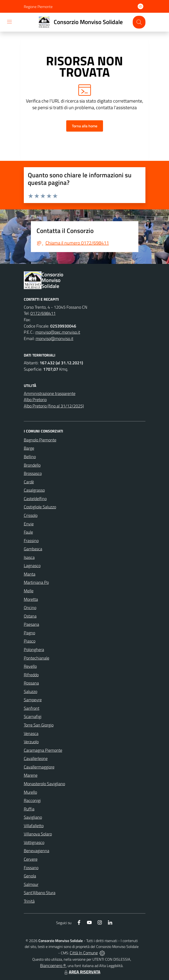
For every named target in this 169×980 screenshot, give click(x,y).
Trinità (29, 901)
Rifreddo (31, 675)
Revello (30, 666)
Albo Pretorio (35, 400)
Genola (30, 876)
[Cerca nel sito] (139, 22)
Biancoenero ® (53, 965)
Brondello (32, 465)
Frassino (31, 541)
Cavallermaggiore (39, 767)
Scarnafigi (33, 716)
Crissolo (31, 515)
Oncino (30, 608)
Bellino (30, 457)
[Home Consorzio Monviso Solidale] (79, 22)
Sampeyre (33, 700)
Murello (30, 792)
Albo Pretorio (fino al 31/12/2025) (54, 406)
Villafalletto (34, 826)
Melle (29, 591)
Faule (28, 532)
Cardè (29, 482)
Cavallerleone (36, 758)
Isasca (29, 557)
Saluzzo (31, 691)
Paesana (31, 624)
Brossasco (33, 473)
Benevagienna (37, 851)
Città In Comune (84, 953)
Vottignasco (34, 842)
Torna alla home (85, 126)
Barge (29, 448)
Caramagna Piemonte (43, 750)
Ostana (30, 616)
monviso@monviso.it (54, 338)
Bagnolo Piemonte (40, 440)
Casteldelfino (35, 499)
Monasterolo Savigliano (44, 784)
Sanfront (32, 708)
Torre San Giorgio (39, 725)
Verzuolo (31, 742)
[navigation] (9, 22)
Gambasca (33, 549)
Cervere (31, 859)
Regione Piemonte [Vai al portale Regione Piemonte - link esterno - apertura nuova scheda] (38, 7)
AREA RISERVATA (82, 972)
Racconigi (32, 800)
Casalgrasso (34, 490)
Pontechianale (37, 658)
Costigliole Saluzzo (40, 507)
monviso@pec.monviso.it (58, 332)
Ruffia (29, 809)
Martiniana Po (36, 582)
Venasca (31, 733)
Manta (30, 574)
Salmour (31, 884)
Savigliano (33, 817)
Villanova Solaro (38, 834)
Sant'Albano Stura (40, 893)
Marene (31, 775)
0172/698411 (43, 313)
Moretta (31, 599)
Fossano (31, 868)
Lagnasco (32, 566)
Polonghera (34, 650)
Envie (29, 524)
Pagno (29, 633)
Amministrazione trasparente (50, 393)
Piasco (30, 641)
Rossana (31, 683)
